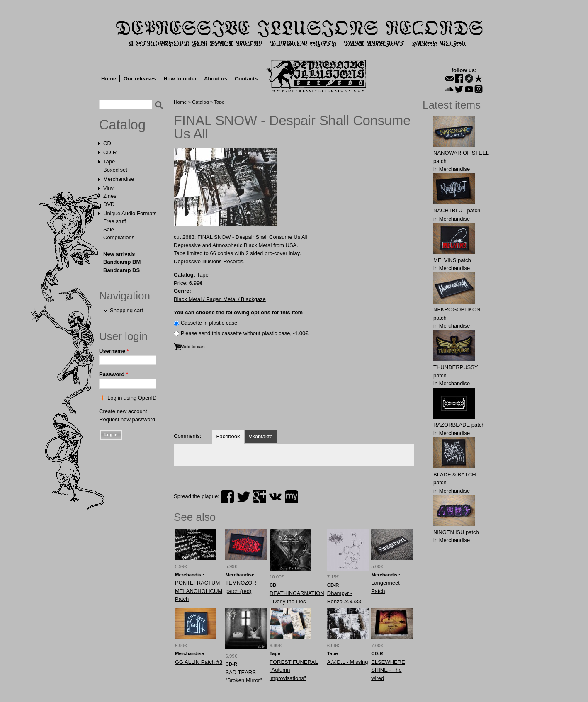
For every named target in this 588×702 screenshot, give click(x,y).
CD (107, 143)
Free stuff (115, 221)
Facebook (228, 436)
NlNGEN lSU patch (456, 532)
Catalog (122, 125)
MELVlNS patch (452, 260)
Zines (110, 196)
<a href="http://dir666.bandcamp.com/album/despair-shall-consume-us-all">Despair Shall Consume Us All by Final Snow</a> (294, 394)
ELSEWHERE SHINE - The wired (388, 670)
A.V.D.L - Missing (348, 662)
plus (260, 497)
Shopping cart (126, 310)
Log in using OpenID (132, 398)
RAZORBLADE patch (459, 425)
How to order (180, 79)
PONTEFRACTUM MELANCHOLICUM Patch (199, 591)
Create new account (123, 411)
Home (109, 79)
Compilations (119, 237)
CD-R (110, 152)
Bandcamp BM (122, 262)
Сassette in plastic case (209, 323)
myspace (292, 497)
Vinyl (109, 188)
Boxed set (115, 170)
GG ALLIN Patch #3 (199, 662)
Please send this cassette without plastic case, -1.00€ (245, 333)
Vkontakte (261, 436)
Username (114, 351)
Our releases (140, 79)
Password (114, 374)
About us (216, 79)
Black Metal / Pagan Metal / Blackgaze (220, 299)
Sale (109, 230)
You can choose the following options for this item (238, 312)
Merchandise (119, 179)
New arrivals (119, 254)
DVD (109, 204)
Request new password (127, 419)
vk (275, 497)
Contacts (246, 79)
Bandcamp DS (121, 270)
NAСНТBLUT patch (457, 210)
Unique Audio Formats (130, 213)
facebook (227, 497)
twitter (243, 497)
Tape (109, 162)
